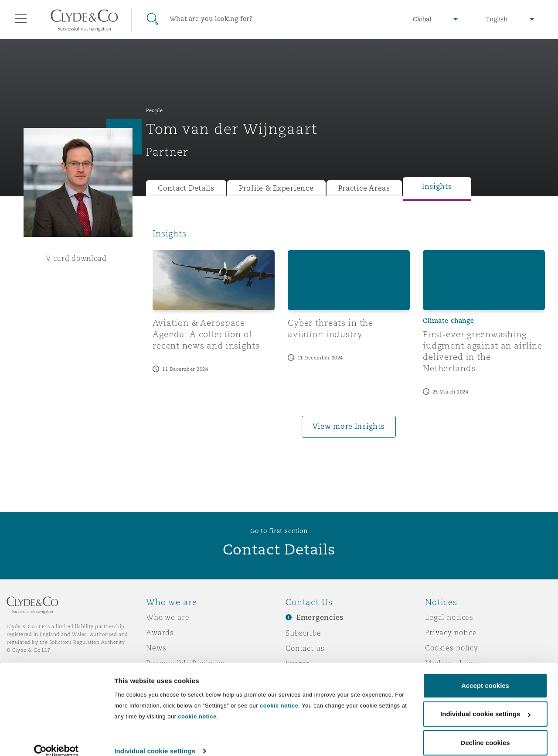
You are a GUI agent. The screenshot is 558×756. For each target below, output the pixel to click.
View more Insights (349, 426)
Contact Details (186, 188)
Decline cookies (485, 730)
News (156, 648)
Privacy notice (451, 633)
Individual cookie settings (155, 739)
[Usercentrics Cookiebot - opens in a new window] (56, 739)
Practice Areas (364, 188)
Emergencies (320, 617)
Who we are (168, 617)
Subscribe (303, 633)
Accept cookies (485, 673)
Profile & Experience (276, 188)
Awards (160, 633)
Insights (437, 186)
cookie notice (279, 693)
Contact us (305, 648)
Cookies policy (452, 648)
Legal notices (449, 617)
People (154, 110)
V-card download (76, 258)
